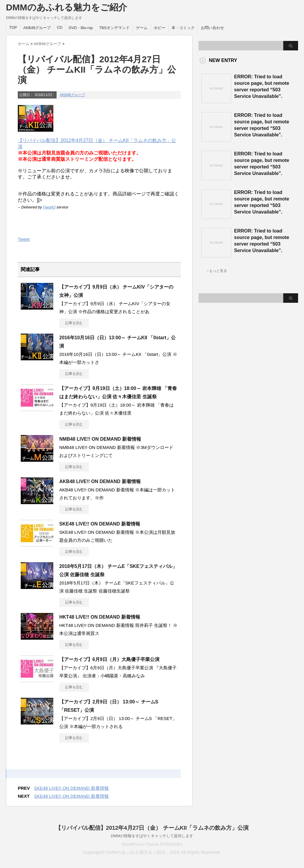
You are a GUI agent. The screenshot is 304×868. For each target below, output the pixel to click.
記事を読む (74, 323)
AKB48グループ (37, 28)
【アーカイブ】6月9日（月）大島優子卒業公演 (109, 659)
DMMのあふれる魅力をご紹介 (67, 7)
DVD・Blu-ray (81, 28)
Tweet (24, 239)
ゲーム (142, 28)
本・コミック (183, 28)
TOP (13, 27)
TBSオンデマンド (114, 28)
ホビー (160, 28)
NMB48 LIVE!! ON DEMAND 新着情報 (100, 439)
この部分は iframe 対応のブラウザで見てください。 (222, 395)
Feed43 (49, 207)
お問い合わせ (212, 28)
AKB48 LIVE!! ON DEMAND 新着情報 (100, 481)
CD (60, 27)
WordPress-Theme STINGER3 (152, 844)
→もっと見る (216, 271)
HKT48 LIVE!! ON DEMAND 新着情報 (100, 617)
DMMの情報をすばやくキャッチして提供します (152, 836)
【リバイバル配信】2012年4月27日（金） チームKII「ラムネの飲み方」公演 (152, 828)
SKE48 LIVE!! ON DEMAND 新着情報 (100, 524)
